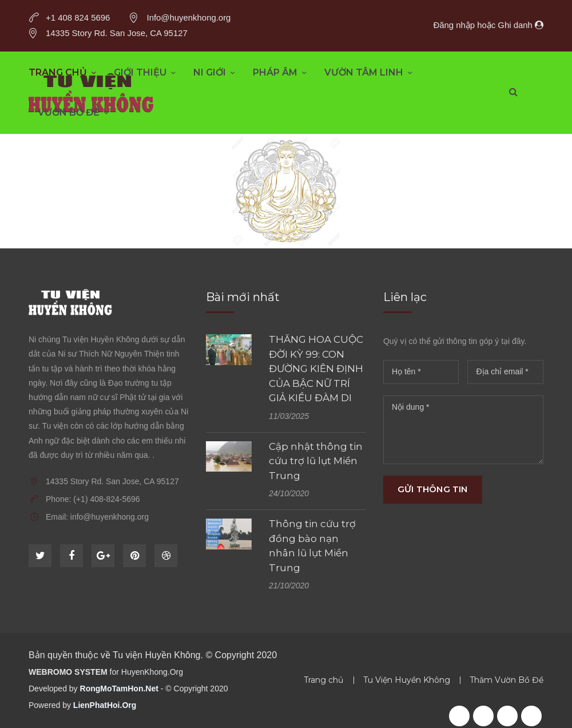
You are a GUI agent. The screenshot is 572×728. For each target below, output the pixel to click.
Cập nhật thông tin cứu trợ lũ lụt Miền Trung (316, 461)
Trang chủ (58, 72)
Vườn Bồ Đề (69, 112)
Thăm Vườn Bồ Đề (507, 680)
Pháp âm (275, 72)
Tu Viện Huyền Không (407, 680)
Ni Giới (210, 72)
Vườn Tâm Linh (364, 72)
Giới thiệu (140, 72)
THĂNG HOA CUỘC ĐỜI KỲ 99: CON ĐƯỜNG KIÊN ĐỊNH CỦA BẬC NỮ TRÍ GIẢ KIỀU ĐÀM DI (316, 369)
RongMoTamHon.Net (119, 689)
